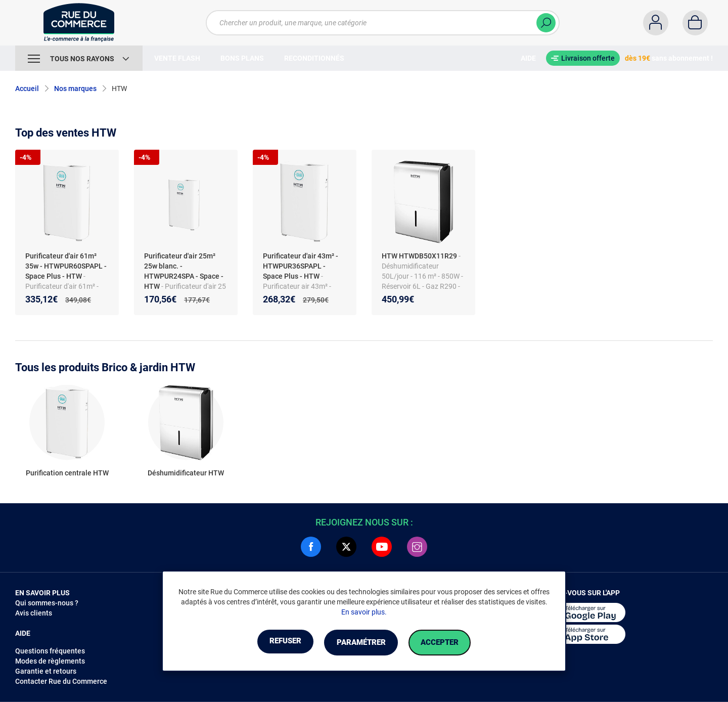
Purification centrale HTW (67, 473)
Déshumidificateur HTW (186, 473)
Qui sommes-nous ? (47, 603)
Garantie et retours (46, 671)
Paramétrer (361, 643)
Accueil (27, 89)
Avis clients (34, 613)
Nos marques (75, 89)
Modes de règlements (50, 661)
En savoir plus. (364, 612)
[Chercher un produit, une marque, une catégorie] (376, 23)
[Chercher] (546, 23)
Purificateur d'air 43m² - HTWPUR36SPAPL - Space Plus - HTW (301, 266)
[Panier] (695, 23)
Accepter (450, 643)
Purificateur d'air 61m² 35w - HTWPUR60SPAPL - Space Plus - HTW (66, 266)
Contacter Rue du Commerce (61, 681)
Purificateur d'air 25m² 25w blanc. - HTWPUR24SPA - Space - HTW (184, 271)
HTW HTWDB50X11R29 (419, 256)
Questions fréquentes (50, 651)
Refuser (275, 643)
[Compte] (656, 23)
